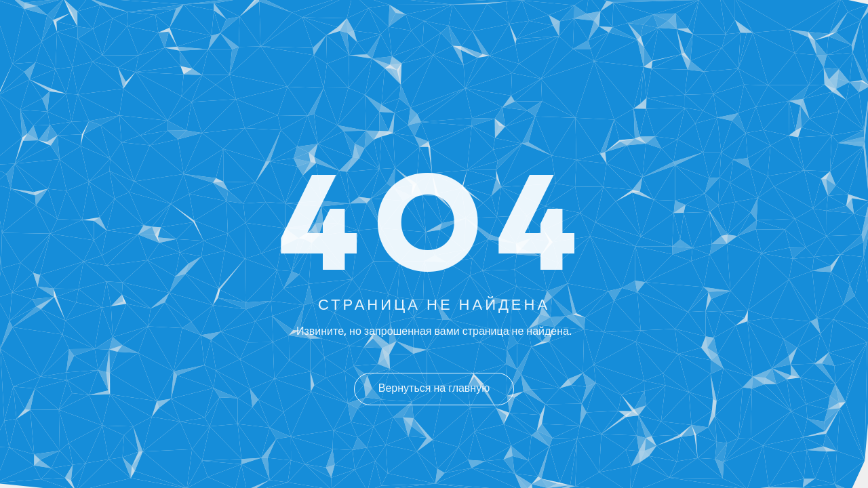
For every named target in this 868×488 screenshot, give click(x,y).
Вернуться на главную (434, 389)
